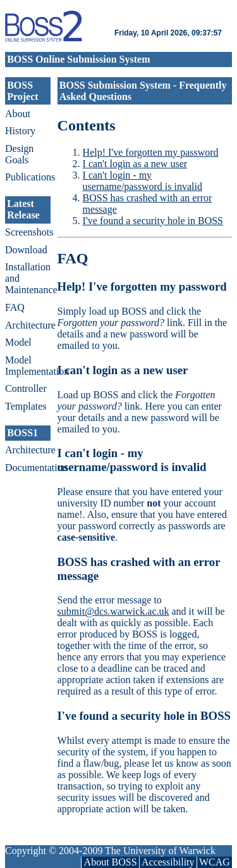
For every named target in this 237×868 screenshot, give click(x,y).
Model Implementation (28, 366)
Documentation (28, 468)
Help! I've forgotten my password (151, 152)
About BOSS (111, 862)
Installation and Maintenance (28, 278)
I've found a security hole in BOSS (153, 221)
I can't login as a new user (135, 164)
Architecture (28, 325)
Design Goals (19, 154)
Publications (28, 177)
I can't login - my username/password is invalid (143, 181)
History (20, 131)
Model (18, 342)
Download (26, 250)
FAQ (15, 307)
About (18, 114)
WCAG (215, 862)
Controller (26, 388)
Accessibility (168, 862)
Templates (26, 406)
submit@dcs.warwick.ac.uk (113, 611)
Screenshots (28, 232)
